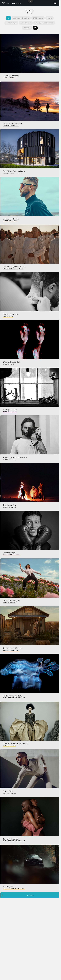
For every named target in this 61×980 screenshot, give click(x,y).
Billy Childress (10, 412)
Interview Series (26, 23)
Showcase (27, 28)
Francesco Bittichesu (13, 269)
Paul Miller (8, 316)
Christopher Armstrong (14, 698)
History (49, 18)
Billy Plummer (9, 603)
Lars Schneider (10, 78)
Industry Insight (11, 23)
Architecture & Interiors (21, 18)
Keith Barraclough (12, 555)
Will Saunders (9, 793)
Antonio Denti (9, 507)
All (8, 18)
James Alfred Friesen (12, 173)
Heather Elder (9, 746)
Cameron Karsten (11, 126)
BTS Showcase (38, 18)
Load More (18, 895)
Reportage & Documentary (44, 23)
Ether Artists (9, 460)
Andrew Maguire (10, 221)
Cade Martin (8, 364)
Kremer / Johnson (11, 650)
